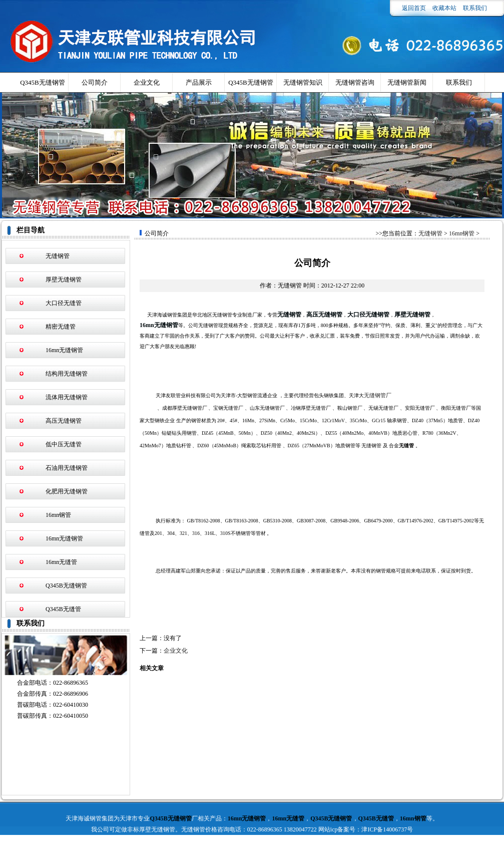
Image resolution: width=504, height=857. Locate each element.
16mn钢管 (58, 515)
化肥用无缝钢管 (67, 491)
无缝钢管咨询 (355, 82)
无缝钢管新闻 (407, 82)
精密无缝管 (61, 327)
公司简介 (95, 82)
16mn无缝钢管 (64, 350)
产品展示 (199, 82)
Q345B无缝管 (63, 609)
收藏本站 (444, 8)
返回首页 (414, 8)
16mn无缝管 (61, 562)
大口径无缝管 (64, 303)
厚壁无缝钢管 (64, 279)
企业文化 (147, 82)
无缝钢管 (58, 256)
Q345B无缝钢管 (43, 82)
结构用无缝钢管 (67, 374)
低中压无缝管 (64, 444)
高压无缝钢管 (64, 421)
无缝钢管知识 (303, 82)
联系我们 (475, 8)
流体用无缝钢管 (67, 397)
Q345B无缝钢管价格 (251, 85)
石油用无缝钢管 (67, 468)
